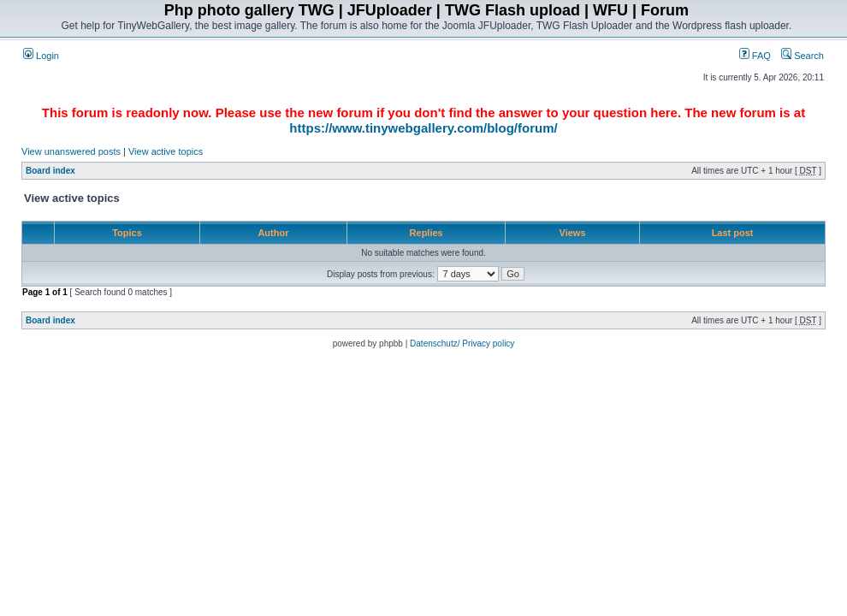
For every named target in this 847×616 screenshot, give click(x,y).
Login (41, 56)
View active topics (166, 151)
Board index (50, 171)
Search (803, 56)
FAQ (755, 56)
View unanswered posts (71, 151)
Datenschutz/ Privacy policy (462, 344)
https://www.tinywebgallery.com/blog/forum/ (423, 128)
